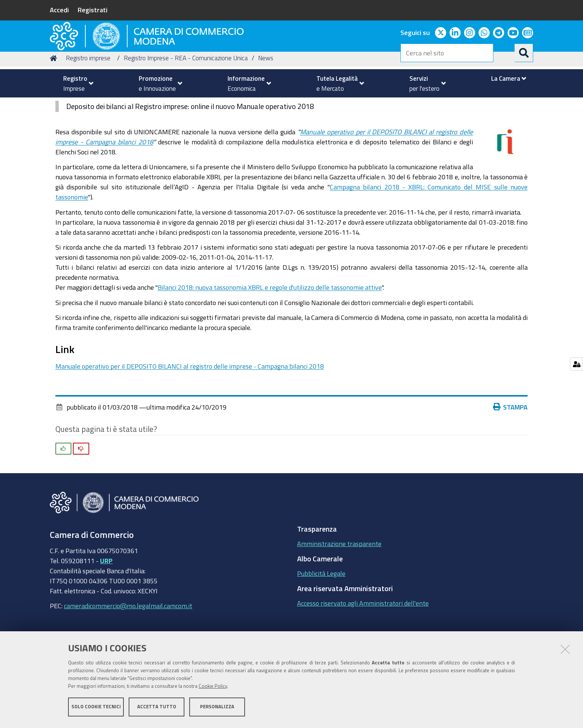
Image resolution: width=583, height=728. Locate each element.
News (266, 105)
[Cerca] (524, 53)
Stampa (510, 454)
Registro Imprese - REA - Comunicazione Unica (186, 105)
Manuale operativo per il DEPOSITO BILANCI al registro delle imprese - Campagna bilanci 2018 (190, 414)
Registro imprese (88, 105)
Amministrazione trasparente (339, 591)
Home (55, 105)
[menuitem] (75, 83)
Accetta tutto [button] (157, 708)
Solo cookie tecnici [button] (96, 708)
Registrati (93, 10)
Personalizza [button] (217, 708)
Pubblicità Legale (321, 621)
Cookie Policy (213, 688)
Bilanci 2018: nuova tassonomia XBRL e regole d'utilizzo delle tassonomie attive (270, 335)
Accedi (59, 10)
